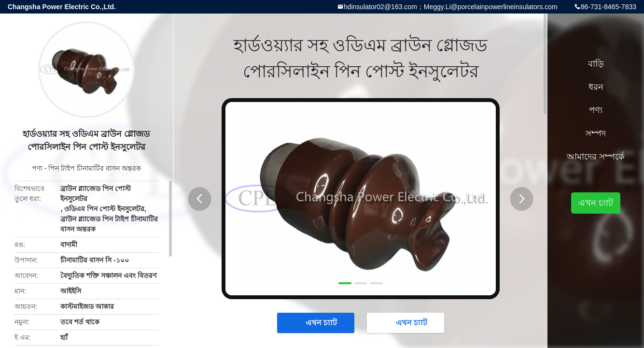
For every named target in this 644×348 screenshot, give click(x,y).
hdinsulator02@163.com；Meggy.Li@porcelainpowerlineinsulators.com (451, 7)
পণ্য (37, 168)
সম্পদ (596, 133)
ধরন (596, 87)
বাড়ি (596, 64)
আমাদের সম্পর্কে (596, 157)
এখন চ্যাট (316, 322)
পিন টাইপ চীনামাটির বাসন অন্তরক (95, 168)
